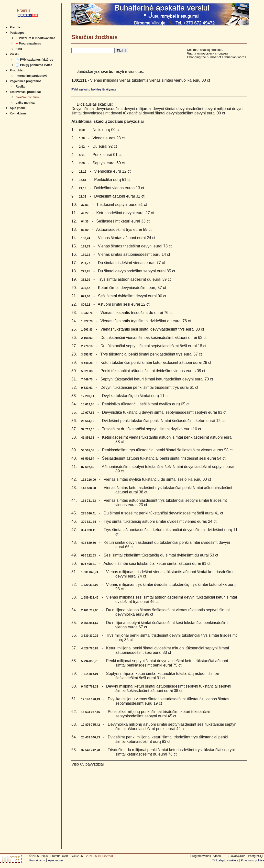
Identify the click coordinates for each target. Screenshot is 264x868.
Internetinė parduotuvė (32, 76)
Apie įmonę (18, 108)
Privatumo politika (252, 860)
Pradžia (15, 27)
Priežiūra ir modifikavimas (35, 38)
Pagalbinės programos (26, 81)
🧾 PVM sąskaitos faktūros (34, 60)
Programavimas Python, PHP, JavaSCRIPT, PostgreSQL (227, 856)
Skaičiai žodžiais (27, 97)
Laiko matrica (25, 103)
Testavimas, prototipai (25, 92)
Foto (19, 49)
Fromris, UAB (59, 856)
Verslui (15, 54)
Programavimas (28, 44)
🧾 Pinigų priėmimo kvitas (34, 65)
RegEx (20, 87)
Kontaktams (18, 113)
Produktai (16, 70)
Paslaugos (17, 33)
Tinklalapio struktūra (225, 860)
